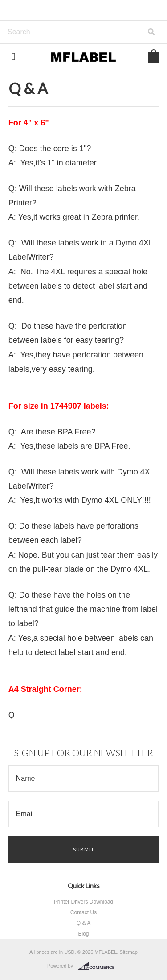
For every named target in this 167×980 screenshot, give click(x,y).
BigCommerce (99, 966)
